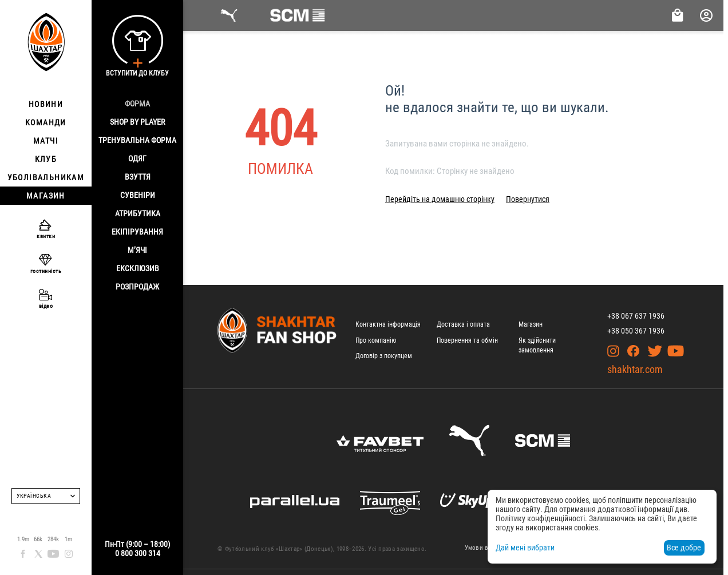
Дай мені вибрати (525, 548)
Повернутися (528, 199)
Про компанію (376, 340)
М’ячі (137, 250)
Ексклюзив (138, 268)
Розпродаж (137, 287)
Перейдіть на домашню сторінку (440, 199)
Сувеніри (138, 195)
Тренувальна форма (137, 140)
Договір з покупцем (384, 356)
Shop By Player (137, 122)
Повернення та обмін (467, 340)
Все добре (684, 548)
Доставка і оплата (463, 324)
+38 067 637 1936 (636, 316)
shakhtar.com (635, 369)
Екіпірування (137, 232)
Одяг (137, 158)
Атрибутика (138, 213)
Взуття (138, 177)
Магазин (531, 324)
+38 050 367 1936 (636, 331)
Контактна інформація (388, 324)
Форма (137, 104)
